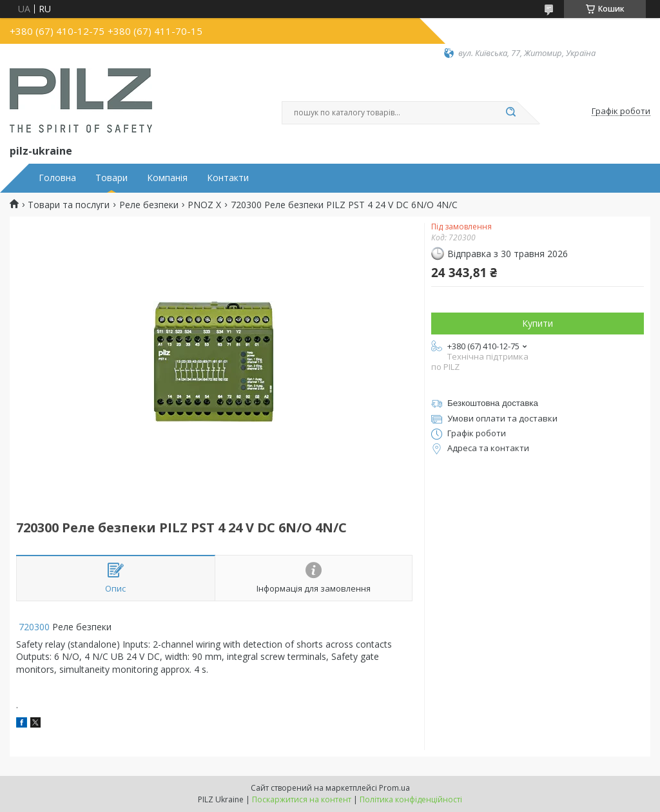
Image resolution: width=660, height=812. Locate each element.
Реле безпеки (149, 205)
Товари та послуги (69, 205)
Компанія (167, 178)
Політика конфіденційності (411, 799)
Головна (57, 178)
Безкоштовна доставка (493, 403)
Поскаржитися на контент (302, 799)
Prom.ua (394, 788)
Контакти (228, 178)
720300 (33, 627)
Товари (112, 178)
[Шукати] (510, 113)
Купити (538, 323)
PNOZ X (204, 205)
